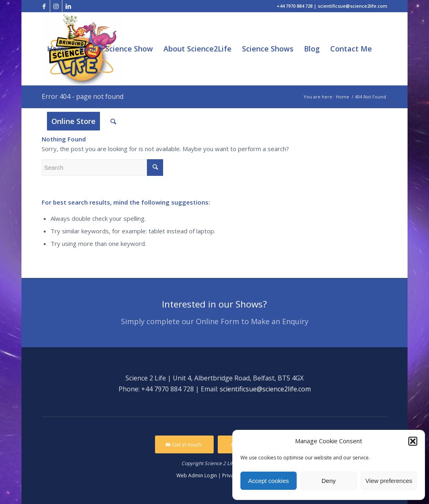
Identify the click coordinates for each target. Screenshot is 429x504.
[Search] (113, 121)
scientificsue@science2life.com (265, 389)
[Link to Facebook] (44, 6)
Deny (328, 481)
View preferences (389, 481)
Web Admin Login (197, 475)
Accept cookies (269, 481)
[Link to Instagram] (56, 6)
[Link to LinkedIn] (68, 6)
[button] (413, 441)
